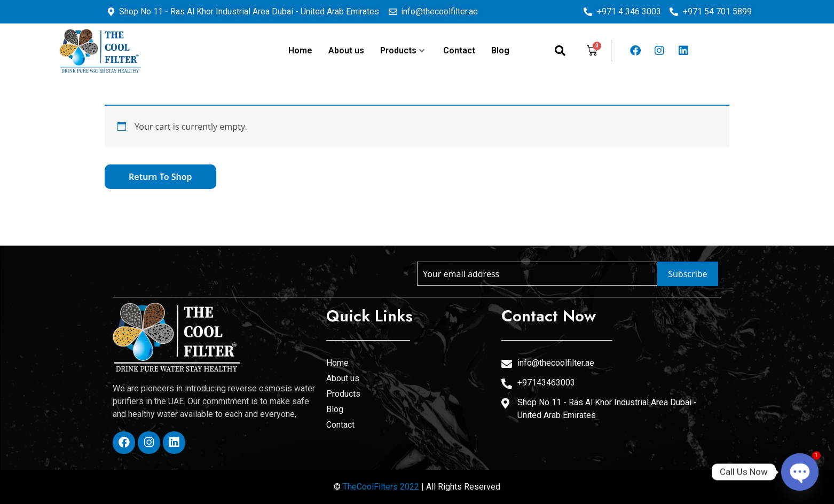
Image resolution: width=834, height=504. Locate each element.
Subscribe (687, 274)
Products (402, 50)
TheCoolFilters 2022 (381, 487)
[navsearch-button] (560, 51)
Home (300, 50)
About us (346, 50)
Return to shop (160, 177)
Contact (459, 50)
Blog (500, 50)
